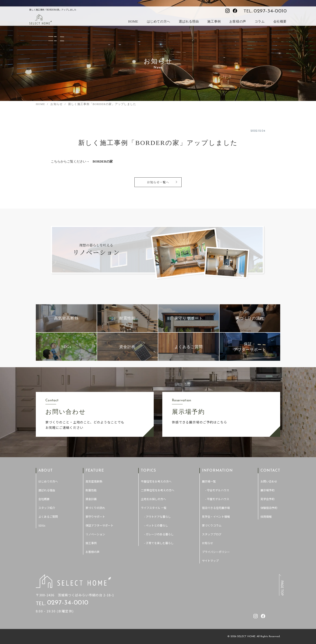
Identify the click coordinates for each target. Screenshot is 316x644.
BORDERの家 (103, 161)
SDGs (42, 525)
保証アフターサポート (99, 525)
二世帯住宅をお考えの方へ (158, 490)
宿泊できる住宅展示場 (216, 508)
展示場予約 (267, 490)
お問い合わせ (269, 481)
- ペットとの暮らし (156, 525)
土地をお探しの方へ (153, 499)
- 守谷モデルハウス (217, 490)
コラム (260, 21)
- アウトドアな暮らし (157, 517)
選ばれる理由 (189, 21)
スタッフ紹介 (47, 508)
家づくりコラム (212, 525)
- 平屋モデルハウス (217, 499)
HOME (133, 21)
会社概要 (280, 21)
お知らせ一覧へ (158, 182)
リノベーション (95, 534)
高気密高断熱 (94, 481)
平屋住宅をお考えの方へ (156, 481)
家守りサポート (95, 517)
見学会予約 (267, 499)
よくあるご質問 (48, 517)
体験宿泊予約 (269, 508)
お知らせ (208, 543)
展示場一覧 (209, 481)
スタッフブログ (212, 534)
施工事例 (214, 21)
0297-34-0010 (270, 11)
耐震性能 (91, 490)
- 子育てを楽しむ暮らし (159, 543)
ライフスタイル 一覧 (154, 508)
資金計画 (91, 499)
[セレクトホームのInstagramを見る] (227, 11)
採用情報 (266, 517)
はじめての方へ (159, 21)
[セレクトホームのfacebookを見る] (235, 11)
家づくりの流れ (95, 508)
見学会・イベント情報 (216, 517)
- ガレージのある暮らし (159, 534)
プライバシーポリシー (216, 552)
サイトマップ (210, 561)
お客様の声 (238, 21)
